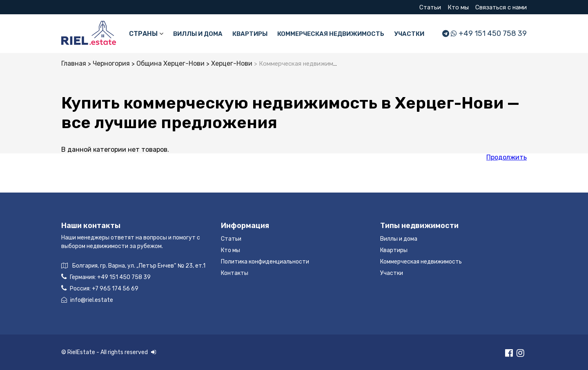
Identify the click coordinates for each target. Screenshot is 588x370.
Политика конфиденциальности (265, 262)
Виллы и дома (198, 34)
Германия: (106, 277)
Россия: (100, 288)
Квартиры (250, 34)
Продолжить (507, 157)
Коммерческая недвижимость (331, 34)
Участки (409, 34)
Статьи (430, 7)
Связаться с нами (501, 7)
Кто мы (458, 7)
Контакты (235, 273)
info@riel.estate (87, 300)
